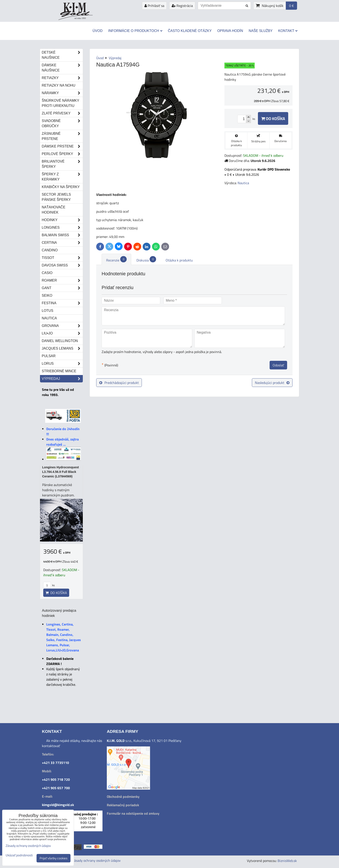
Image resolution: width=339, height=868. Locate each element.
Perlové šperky (62, 154)
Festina (62, 303)
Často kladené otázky (190, 31)
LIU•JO (62, 333)
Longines (62, 228)
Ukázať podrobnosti (19, 855)
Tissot (62, 258)
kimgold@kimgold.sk (58, 805)
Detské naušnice (62, 55)
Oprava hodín (230, 31)
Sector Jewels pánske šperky (56, 197)
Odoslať (278, 365)
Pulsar (49, 356)
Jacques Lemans (62, 348)
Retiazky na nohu (58, 85)
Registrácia (182, 6)
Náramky (62, 93)
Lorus (62, 364)
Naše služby (261, 31)
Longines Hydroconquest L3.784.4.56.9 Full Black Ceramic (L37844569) (61, 472)
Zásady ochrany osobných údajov (96, 860)
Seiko (47, 295)
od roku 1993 (80, 18)
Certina (62, 243)
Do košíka (273, 118)
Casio (47, 273)
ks (49, 585)
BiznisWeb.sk (287, 861)
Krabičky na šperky (61, 187)
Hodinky (62, 220)
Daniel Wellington (60, 341)
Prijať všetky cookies (54, 858)
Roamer (62, 280)
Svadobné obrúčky (62, 124)
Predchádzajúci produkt (119, 383)
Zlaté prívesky (62, 113)
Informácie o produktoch (135, 31)
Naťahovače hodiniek (54, 210)
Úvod (98, 31)
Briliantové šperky (62, 164)
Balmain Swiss (62, 235)
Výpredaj (62, 379)
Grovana (62, 326)
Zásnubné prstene (62, 136)
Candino (50, 250)
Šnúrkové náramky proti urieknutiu (60, 103)
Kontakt (288, 31)
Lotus (47, 311)
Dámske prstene (62, 146)
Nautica (49, 318)
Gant (62, 288)
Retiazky (62, 78)
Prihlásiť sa (154, 6)
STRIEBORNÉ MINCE (59, 371)
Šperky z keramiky (62, 177)
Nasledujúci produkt (272, 383)
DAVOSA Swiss (62, 265)
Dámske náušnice (62, 68)
